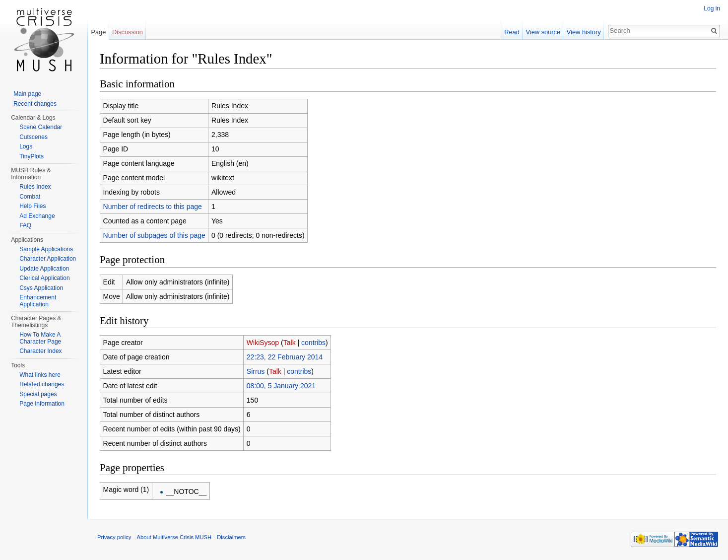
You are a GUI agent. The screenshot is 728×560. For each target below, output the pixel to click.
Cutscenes (33, 137)
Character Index (40, 351)
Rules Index (35, 187)
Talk (290, 343)
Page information (42, 404)
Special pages (38, 394)
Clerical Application (44, 278)
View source (543, 32)
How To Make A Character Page (40, 338)
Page (98, 32)
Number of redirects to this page (153, 207)
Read (512, 32)
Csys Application (41, 288)
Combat (30, 197)
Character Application (48, 259)
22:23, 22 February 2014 (285, 357)
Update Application (44, 269)
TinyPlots (32, 156)
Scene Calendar (41, 127)
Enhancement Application (38, 301)
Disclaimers (231, 537)
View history (584, 32)
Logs (26, 146)
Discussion (128, 32)
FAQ (25, 225)
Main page (27, 94)
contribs (313, 343)
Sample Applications (46, 249)
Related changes (42, 384)
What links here (40, 375)
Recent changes (35, 104)
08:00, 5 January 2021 (281, 386)
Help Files (33, 206)
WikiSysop (263, 343)
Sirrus (256, 371)
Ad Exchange (37, 216)
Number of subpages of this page (154, 235)
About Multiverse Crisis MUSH (174, 537)
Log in (712, 8)
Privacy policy (114, 537)
